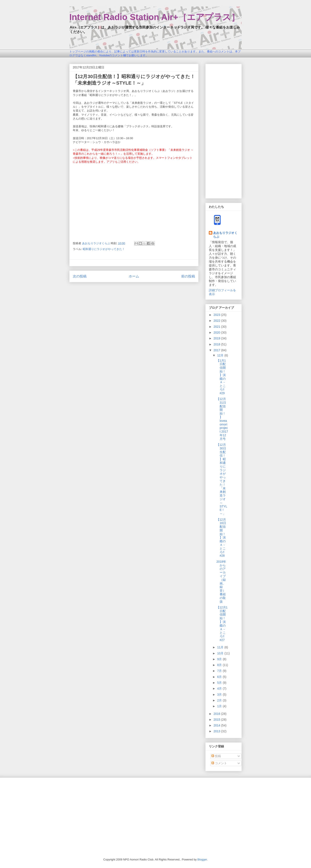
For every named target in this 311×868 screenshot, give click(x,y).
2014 (217, 725)
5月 (220, 683)
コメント (219, 763)
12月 (221, 355)
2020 (217, 332)
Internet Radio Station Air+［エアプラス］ (155, 17)
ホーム (134, 276)
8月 (220, 665)
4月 (220, 688)
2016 (217, 714)
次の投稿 (80, 276)
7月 (220, 671)
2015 (217, 720)
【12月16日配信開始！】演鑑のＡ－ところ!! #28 (221, 538)
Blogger (202, 859)
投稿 (216, 756)
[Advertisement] (224, 130)
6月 (220, 677)
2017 (217, 350)
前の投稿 (188, 276)
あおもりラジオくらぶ (225, 235)
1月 (220, 706)
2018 (217, 344)
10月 (221, 653)
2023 (217, 315)
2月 (220, 700)
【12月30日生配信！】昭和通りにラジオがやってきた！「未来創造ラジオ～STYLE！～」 (222, 479)
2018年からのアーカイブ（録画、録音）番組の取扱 (221, 582)
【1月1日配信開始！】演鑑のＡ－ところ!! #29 (221, 377)
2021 (217, 327)
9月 (220, 659)
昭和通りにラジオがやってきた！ (104, 249)
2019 (217, 338)
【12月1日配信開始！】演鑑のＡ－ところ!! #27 (222, 624)
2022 (217, 321)
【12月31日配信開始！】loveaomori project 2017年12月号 (222, 419)
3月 (220, 695)
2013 (217, 731)
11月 (221, 647)
